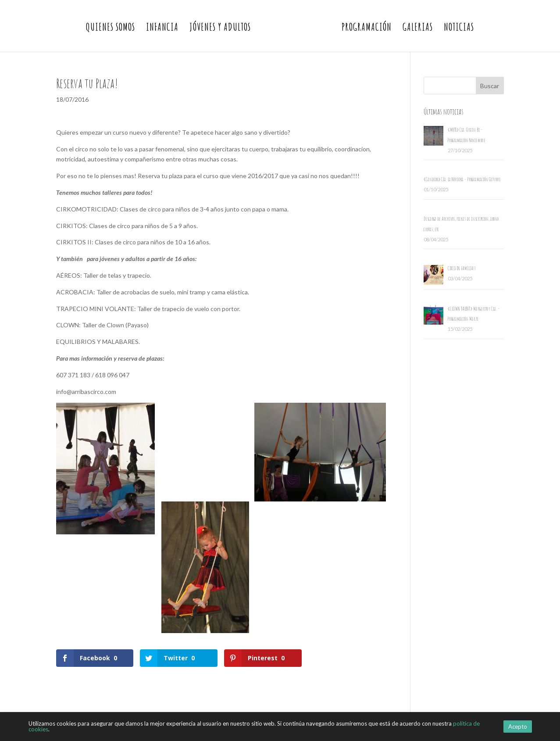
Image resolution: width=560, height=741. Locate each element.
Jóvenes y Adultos (220, 29)
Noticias (459, 29)
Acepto (518, 727)
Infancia (162, 29)
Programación (367, 29)
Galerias (418, 29)
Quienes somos (111, 29)
